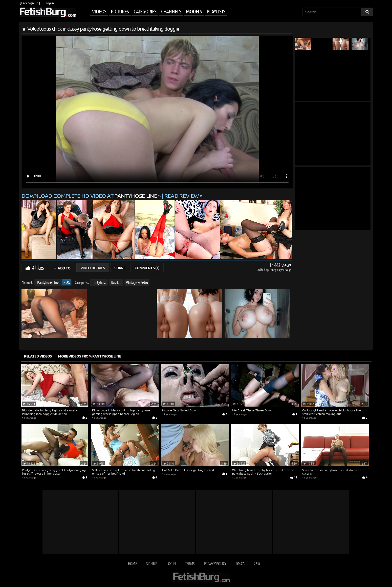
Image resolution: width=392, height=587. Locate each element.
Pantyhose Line (48, 282)
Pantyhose (99, 282)
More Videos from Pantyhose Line (89, 356)
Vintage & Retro (137, 282)
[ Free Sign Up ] (30, 3)
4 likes (38, 267)
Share (120, 268)
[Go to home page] (48, 12)
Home (132, 563)
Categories (145, 11)
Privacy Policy (215, 563)
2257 (257, 563)
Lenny (273, 270)
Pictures (120, 11)
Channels (171, 11)
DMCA (240, 563)
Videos (99, 11)
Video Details (93, 268)
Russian (116, 282)
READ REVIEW (182, 196)
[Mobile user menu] (152, 12)
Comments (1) (147, 268)
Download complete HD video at (90, 196)
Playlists (216, 11)
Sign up (151, 563)
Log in (50, 3)
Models (194, 11)
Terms (190, 563)
